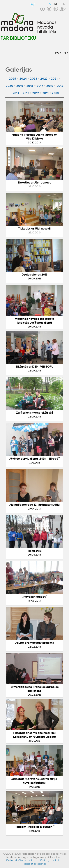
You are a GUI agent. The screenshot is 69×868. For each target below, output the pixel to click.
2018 (30, 86)
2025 (13, 79)
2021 (54, 79)
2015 (60, 86)
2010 (55, 93)
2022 (44, 79)
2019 (20, 86)
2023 (33, 79)
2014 (16, 93)
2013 (26, 93)
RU (56, 4)
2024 (23, 79)
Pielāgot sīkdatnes (35, 864)
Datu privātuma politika (22, 860)
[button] (61, 50)
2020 (9, 86)
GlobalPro (55, 857)
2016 (50, 86)
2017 (40, 86)
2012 (36, 93)
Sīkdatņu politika (50, 860)
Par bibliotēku (18, 38)
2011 (46, 93)
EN (63, 4)
